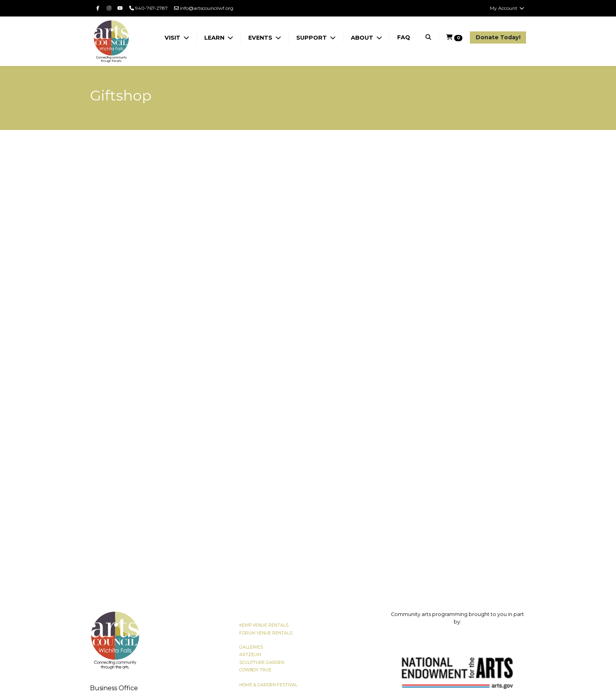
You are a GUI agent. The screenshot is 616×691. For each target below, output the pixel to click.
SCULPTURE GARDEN (262, 663)
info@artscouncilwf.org (204, 8)
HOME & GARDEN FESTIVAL (268, 685)
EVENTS (261, 38)
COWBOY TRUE (255, 670)
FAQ (404, 37)
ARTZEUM (250, 655)
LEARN (215, 38)
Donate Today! (498, 37)
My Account (507, 8)
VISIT (173, 38)
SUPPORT (312, 38)
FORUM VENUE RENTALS (266, 633)
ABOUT (363, 38)
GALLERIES (251, 647)
